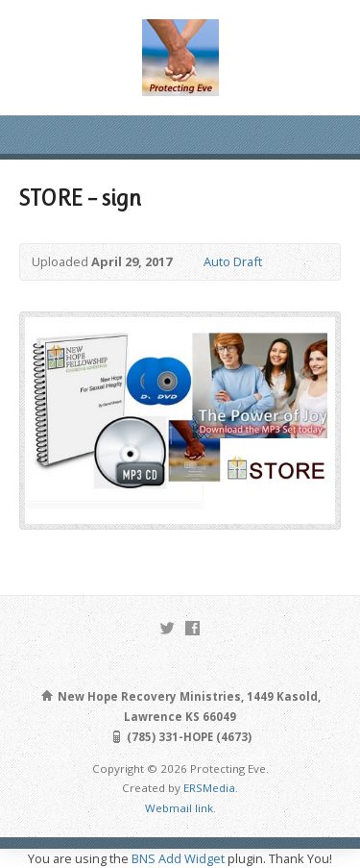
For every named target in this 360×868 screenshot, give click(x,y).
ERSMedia (209, 788)
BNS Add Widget (178, 858)
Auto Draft (233, 261)
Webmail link (179, 808)
